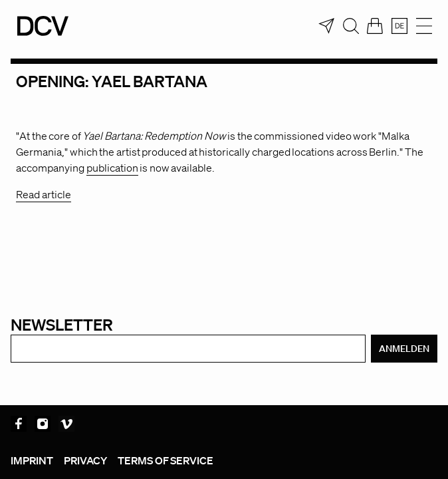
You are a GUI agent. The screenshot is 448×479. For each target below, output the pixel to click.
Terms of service (166, 460)
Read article (44, 194)
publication (112, 168)
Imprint (32, 460)
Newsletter (62, 324)
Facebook (19, 424)
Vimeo (66, 424)
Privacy (85, 460)
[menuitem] (399, 26)
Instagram (43, 424)
